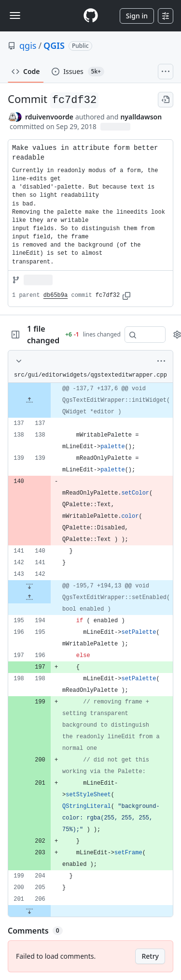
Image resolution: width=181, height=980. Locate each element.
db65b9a (56, 295)
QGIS (54, 45)
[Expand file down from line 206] (29, 911)
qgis (28, 45)
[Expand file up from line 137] (29, 400)
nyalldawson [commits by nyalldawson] (141, 117)
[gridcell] (90, 400)
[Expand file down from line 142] (29, 586)
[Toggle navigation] (15, 15)
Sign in (137, 16)
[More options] (161, 361)
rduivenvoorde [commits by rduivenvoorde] (49, 117)
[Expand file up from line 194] (29, 598)
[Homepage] (91, 16)
